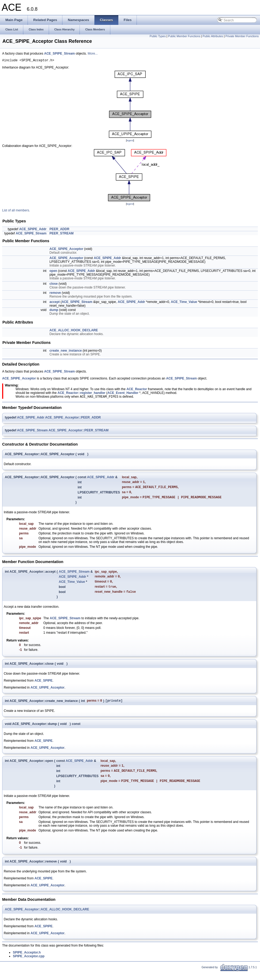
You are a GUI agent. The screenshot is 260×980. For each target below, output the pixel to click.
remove (55, 294)
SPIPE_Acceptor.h (27, 961)
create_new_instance (66, 351)
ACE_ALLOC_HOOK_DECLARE (74, 331)
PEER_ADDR (59, 230)
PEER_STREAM (62, 234)
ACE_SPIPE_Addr (33, 230)
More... (93, 54)
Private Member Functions (242, 36)
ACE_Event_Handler (123, 394)
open (53, 272)
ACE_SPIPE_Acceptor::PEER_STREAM (78, 432)
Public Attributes (213, 36)
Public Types (158, 36)
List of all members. (16, 211)
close (54, 284)
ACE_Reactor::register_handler (82, 394)
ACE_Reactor (137, 390)
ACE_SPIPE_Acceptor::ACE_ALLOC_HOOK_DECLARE (47, 918)
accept (55, 303)
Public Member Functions (184, 36)
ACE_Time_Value (184, 303)
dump (54, 311)
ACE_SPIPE (44, 686)
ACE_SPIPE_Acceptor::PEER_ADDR (73, 419)
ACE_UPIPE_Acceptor (48, 693)
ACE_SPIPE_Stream (60, 54)
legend (130, 141)
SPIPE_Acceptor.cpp (29, 964)
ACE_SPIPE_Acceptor (66, 250)
